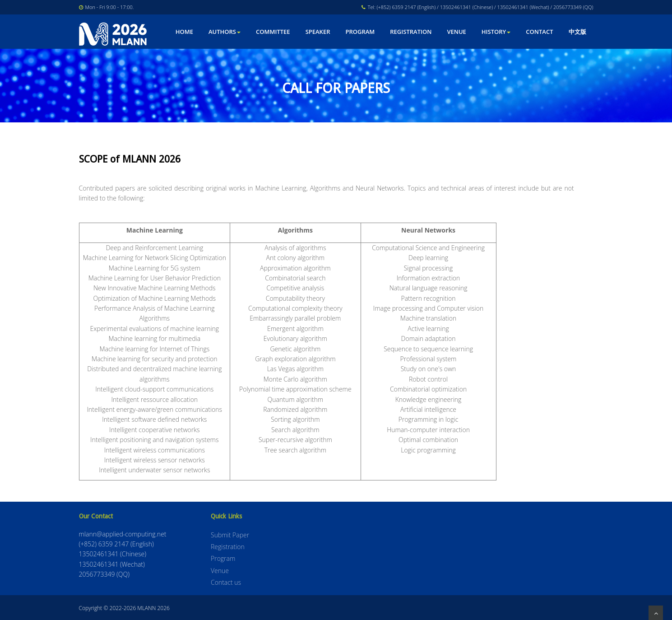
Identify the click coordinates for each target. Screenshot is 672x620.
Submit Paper (230, 535)
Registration (411, 32)
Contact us (226, 582)
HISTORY (496, 32)
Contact (539, 32)
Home (184, 32)
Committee (273, 32)
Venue (456, 32)
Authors (225, 32)
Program (360, 32)
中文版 (577, 32)
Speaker (318, 32)
